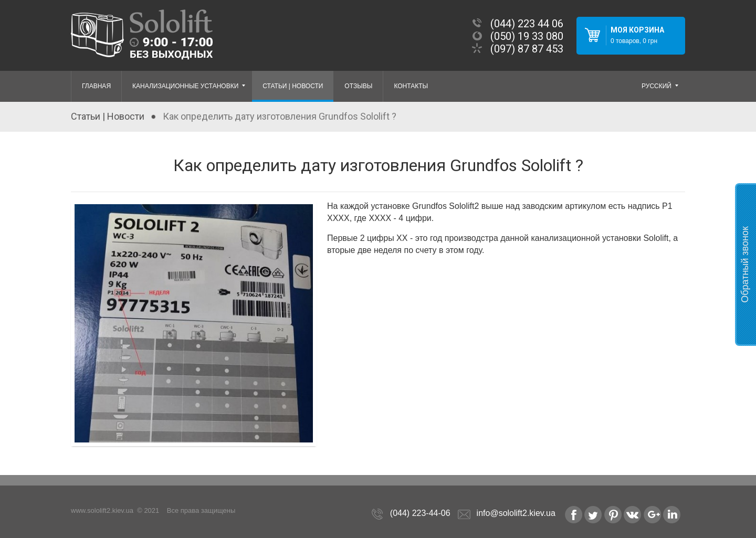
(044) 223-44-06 (420, 513)
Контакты (411, 86)
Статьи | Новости (293, 86)
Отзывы (358, 86)
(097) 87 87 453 (527, 49)
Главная (96, 86)
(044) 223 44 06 (527, 24)
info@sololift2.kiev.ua (516, 513)
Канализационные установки (190, 87)
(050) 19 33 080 (527, 36)
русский (661, 87)
